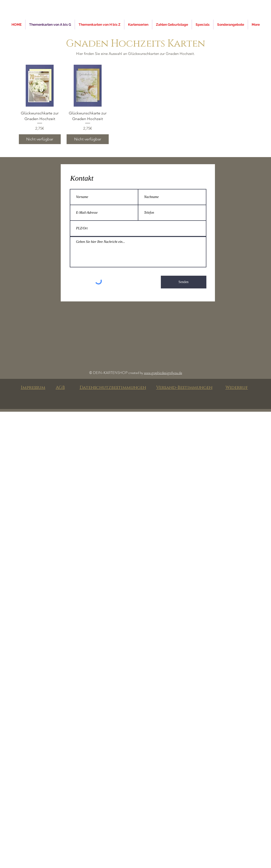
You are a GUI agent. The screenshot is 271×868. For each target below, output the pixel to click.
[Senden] (184, 282)
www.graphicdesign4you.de (163, 373)
